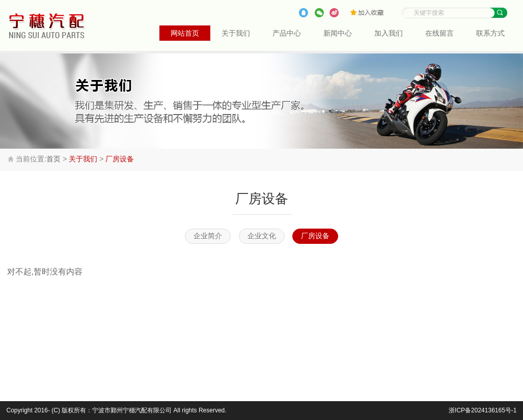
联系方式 (490, 33)
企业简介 (208, 236)
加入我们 (389, 33)
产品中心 (287, 33)
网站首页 (185, 33)
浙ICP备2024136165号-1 (483, 410)
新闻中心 (338, 33)
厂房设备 (120, 159)
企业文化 (262, 236)
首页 (53, 159)
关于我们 (236, 33)
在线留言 (439, 33)
